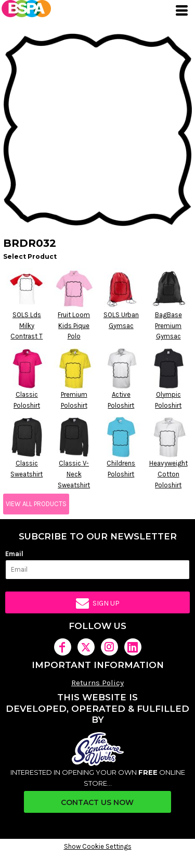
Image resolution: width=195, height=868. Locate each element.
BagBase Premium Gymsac (168, 326)
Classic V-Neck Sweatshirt (74, 474)
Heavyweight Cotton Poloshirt (168, 474)
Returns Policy (97, 683)
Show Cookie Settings (98, 846)
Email (14, 554)
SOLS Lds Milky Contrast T (27, 326)
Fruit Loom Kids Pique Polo (74, 326)
